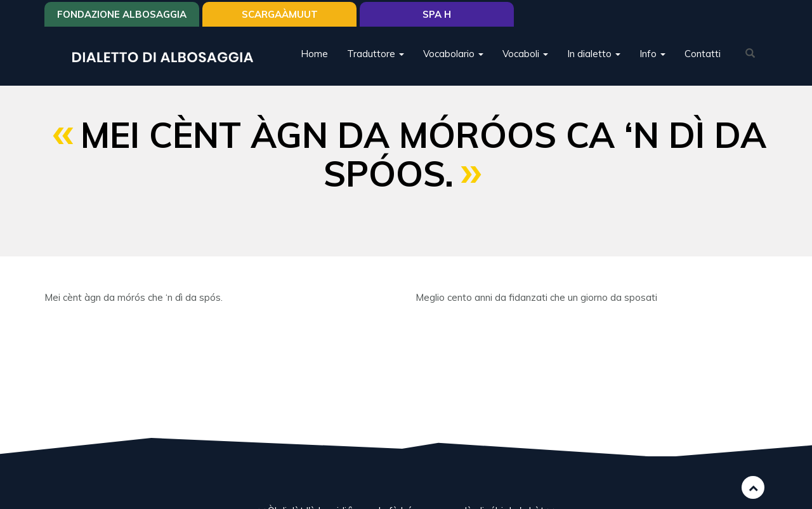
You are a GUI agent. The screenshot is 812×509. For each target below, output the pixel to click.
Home (314, 54)
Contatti (703, 54)
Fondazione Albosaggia (122, 14)
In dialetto (594, 54)
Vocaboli (525, 54)
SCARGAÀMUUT (280, 14)
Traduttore (376, 54)
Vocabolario (453, 54)
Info (652, 54)
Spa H (437, 14)
